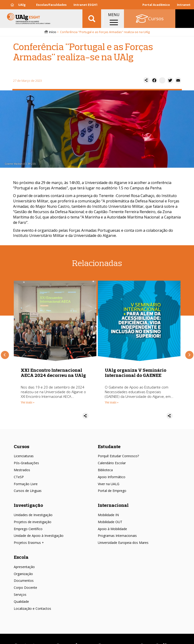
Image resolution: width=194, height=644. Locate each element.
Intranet (184, 5)
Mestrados (22, 470)
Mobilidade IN (108, 515)
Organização (23, 574)
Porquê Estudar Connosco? (118, 456)
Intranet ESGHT (86, 5)
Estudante (109, 446)
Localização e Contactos (32, 608)
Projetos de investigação (33, 522)
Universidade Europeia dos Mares (123, 543)
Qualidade (21, 601)
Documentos (24, 581)
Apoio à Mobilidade (112, 529)
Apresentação (24, 567)
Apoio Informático (112, 477)
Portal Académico (156, 5)
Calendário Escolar (112, 463)
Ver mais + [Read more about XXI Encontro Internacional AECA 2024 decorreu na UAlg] (28, 402)
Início (53, 32)
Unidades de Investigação (33, 515)
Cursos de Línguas (28, 491)
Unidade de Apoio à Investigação (39, 536)
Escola (21, 557)
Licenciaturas (24, 456)
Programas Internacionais (117, 536)
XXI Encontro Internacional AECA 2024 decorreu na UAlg (53, 373)
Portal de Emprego (112, 491)
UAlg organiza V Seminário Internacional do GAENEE (136, 373)
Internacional (113, 505)
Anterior (5, 355)
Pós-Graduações (26, 463)
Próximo (189, 355)
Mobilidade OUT (110, 522)
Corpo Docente (25, 588)
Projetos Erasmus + (29, 543)
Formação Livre (26, 484)
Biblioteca (105, 470)
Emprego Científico (28, 529)
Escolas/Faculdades (51, 5)
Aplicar (92, 19)
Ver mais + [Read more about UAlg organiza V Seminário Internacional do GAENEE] (112, 402)
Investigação (28, 505)
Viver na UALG (109, 484)
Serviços (20, 595)
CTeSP (19, 477)
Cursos (21, 446)
